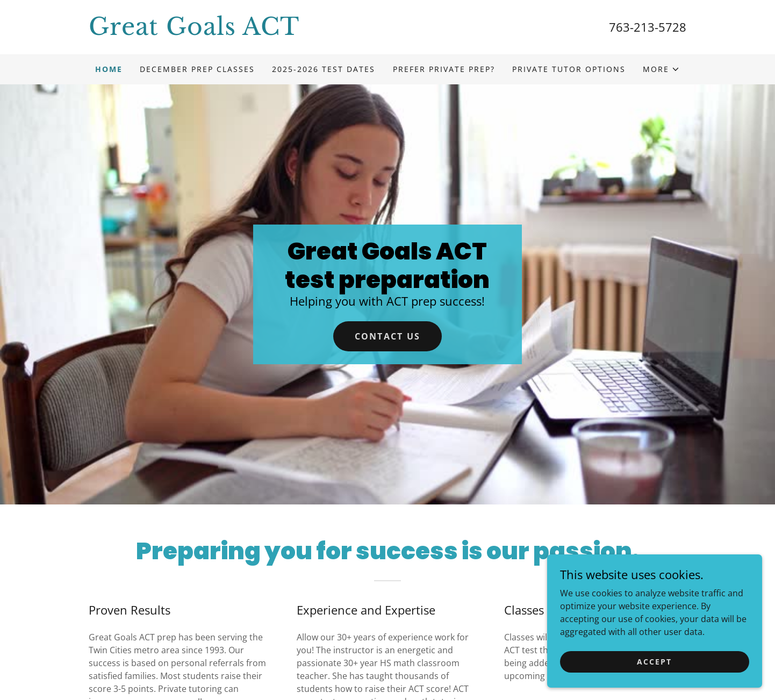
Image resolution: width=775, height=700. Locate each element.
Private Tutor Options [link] (569, 69)
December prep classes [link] (197, 69)
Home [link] (109, 69)
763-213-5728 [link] (648, 27)
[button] (661, 69)
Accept (654, 662)
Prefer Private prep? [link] (444, 69)
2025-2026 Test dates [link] (324, 69)
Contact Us (388, 336)
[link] (238, 32)
